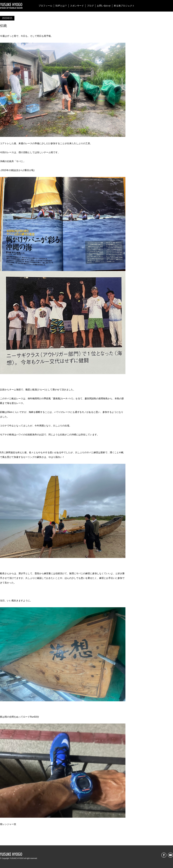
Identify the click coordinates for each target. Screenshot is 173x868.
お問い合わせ (104, 6)
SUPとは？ (61, 6)
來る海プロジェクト (124, 6)
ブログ (90, 6)
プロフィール (45, 6)
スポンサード (77, 6)
